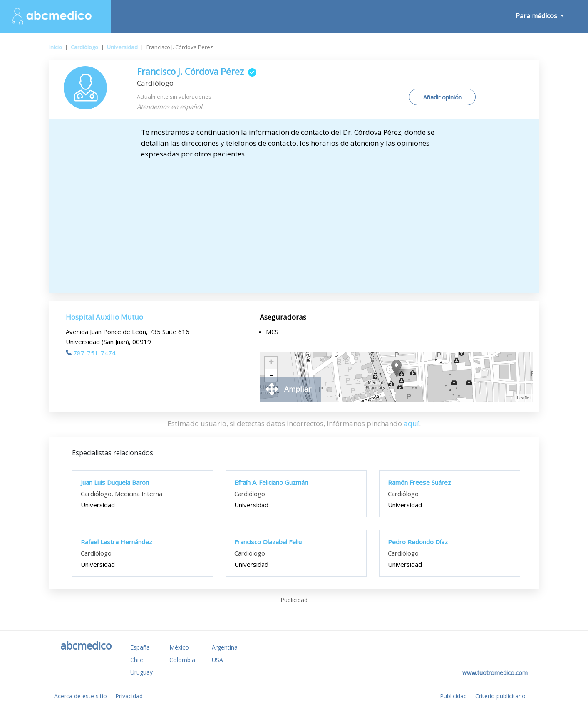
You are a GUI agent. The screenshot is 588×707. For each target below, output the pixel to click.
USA (217, 660)
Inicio (56, 47)
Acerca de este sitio (81, 696)
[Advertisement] (294, 222)
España (140, 647)
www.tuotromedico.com (495, 673)
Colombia (182, 660)
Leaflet (524, 398)
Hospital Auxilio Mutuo (104, 317)
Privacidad (129, 696)
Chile (137, 660)
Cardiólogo (84, 47)
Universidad (122, 47)
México (179, 647)
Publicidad (453, 696)
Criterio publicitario (500, 696)
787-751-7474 (91, 353)
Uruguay (141, 672)
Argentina (225, 647)
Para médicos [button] (537, 16)
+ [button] (271, 363)
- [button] (271, 375)
